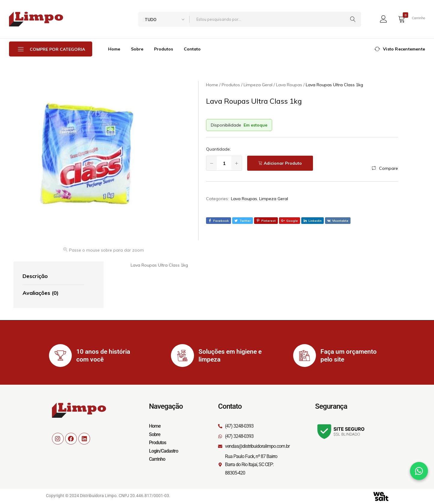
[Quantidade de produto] (224, 163)
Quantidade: (218, 149)
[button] (385, 168)
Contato (192, 49)
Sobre (137, 49)
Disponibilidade (226, 125)
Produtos (164, 49)
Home (114, 49)
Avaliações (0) (41, 293)
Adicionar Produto (283, 163)
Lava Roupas (244, 199)
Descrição (35, 276)
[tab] (53, 276)
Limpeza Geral (274, 199)
